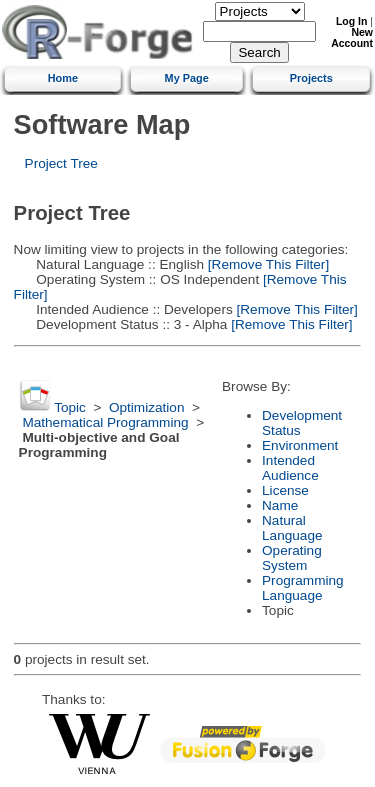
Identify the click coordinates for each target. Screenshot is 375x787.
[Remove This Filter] (266, 264)
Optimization (147, 407)
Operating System (292, 558)
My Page (187, 78)
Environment (300, 445)
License (285, 490)
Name (280, 505)
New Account (352, 38)
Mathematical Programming (105, 422)
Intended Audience (290, 468)
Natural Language (292, 528)
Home (63, 78)
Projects (311, 78)
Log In (351, 21)
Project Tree (61, 163)
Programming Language (303, 588)
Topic (70, 407)
